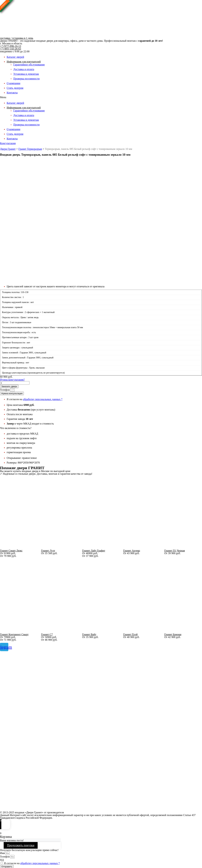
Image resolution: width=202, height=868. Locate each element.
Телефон (5, 390)
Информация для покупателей (24, 62)
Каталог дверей (15, 57)
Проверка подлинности (26, 79)
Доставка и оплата (24, 69)
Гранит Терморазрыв (30, 149)
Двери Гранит (8, 149)
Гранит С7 (47, 634)
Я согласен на (32, 863)
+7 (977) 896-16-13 (10, 46)
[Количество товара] (15, 383)
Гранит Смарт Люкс (11, 551)
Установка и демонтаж (26, 74)
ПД (2, 860)
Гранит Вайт (89, 634)
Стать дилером (15, 88)
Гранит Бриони (173, 634)
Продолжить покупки (21, 845)
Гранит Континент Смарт (14, 634)
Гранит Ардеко (132, 551)
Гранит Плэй (130, 634)
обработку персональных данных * (43, 399)
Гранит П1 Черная (175, 551)
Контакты (12, 93)
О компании (13, 83)
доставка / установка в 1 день (17, 38)
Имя (3, 853)
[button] (101, 97)
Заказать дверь (9, 386)
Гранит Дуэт (48, 551)
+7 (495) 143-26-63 (10, 49)
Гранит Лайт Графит (94, 551)
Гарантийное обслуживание (29, 65)
